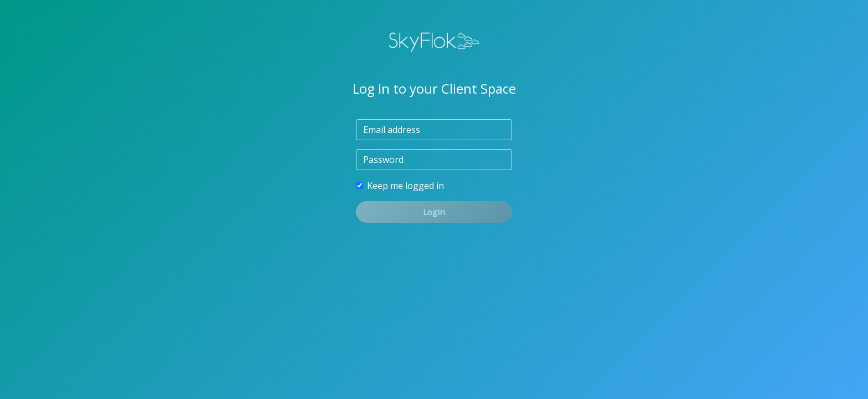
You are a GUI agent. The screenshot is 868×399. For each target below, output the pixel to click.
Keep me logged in (405, 186)
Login (434, 212)
